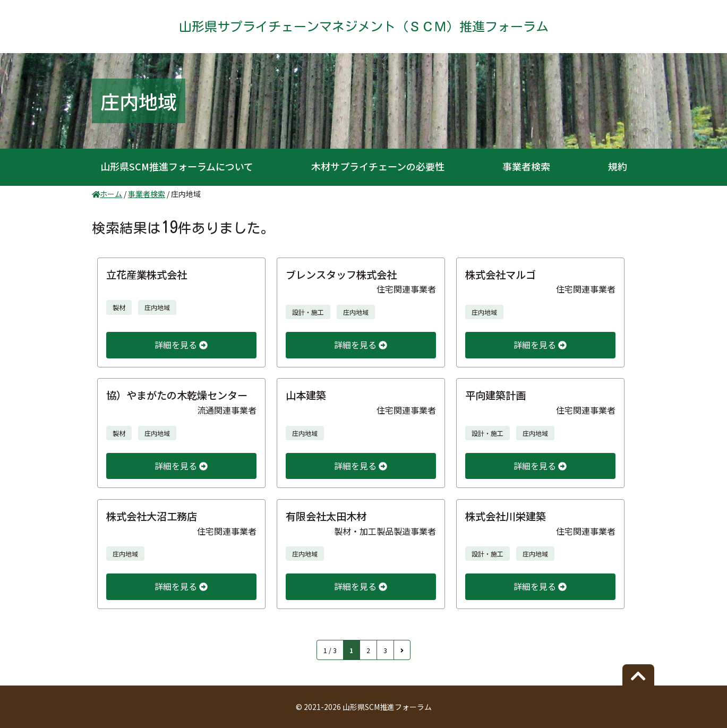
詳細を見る (181, 345)
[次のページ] (402, 650)
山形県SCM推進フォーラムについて (177, 166)
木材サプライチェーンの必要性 (378, 166)
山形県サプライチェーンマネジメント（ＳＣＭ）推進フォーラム (364, 27)
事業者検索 (526, 166)
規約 (618, 166)
